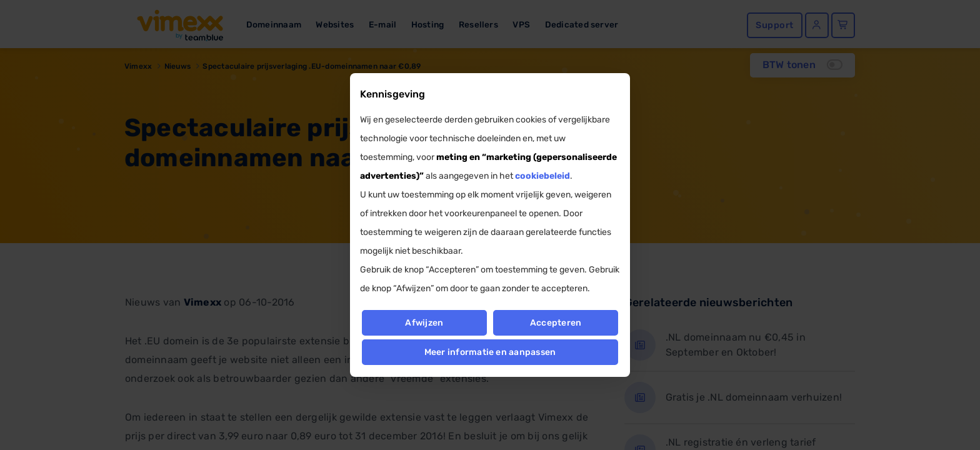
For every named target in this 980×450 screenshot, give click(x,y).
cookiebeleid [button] (542, 176)
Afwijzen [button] (424, 323)
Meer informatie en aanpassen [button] (490, 352)
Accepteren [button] (556, 323)
